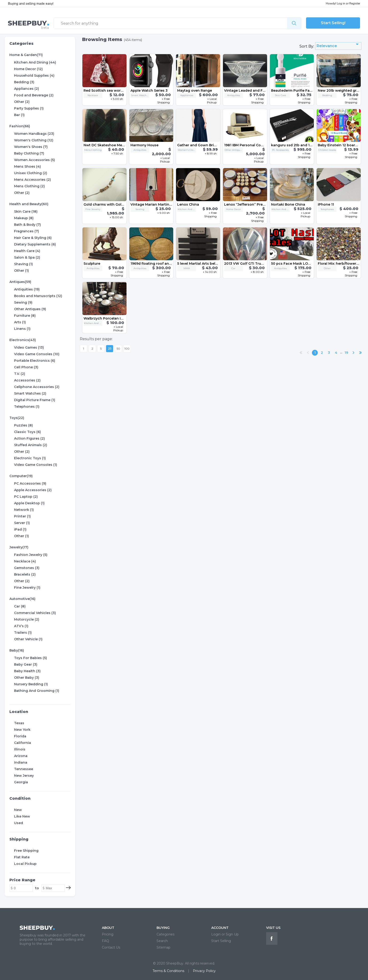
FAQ (105, 941)
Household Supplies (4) (34, 75)
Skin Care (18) (26, 211)
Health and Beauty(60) (29, 204)
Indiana (21, 762)
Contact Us (111, 947)
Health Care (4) (27, 251)
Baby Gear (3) (26, 664)
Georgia (21, 782)
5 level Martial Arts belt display (204, 264)
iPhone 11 (326, 204)
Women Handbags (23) (34, 134)
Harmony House (144, 145)
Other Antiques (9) (30, 309)
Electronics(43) (23, 340)
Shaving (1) (23, 264)
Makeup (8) (24, 218)
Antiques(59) (20, 282)
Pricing (108, 934)
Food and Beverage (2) (34, 95)
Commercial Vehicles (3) (35, 613)
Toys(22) (17, 418)
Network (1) (24, 510)
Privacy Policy (204, 971)
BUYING (163, 928)
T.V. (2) (20, 374)
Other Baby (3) (27, 678)
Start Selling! (333, 23)
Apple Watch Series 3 (149, 90)
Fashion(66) (20, 126)
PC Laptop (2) (26, 497)
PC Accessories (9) (30, 483)
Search (162, 941)
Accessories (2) (27, 380)
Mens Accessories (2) (33, 180)
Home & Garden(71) (26, 55)
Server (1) (22, 523)
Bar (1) (19, 115)
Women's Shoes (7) (31, 147)
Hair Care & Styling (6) (33, 238)
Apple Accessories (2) (33, 490)
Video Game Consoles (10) (37, 354)
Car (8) (20, 606)
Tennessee (24, 769)
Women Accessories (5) (34, 160)
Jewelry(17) (19, 547)
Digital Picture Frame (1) (35, 400)
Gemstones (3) (27, 568)
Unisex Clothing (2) (31, 173)
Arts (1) (20, 322)
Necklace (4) (25, 561)
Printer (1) (22, 516)
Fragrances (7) (27, 231)
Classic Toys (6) (27, 432)
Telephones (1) (27, 407)
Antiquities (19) (27, 289)
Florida (20, 736)
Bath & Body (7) (27, 225)
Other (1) (21, 271)
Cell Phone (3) (26, 367)
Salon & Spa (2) (27, 257)
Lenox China (188, 204)
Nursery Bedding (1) (31, 684)
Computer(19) (21, 476)
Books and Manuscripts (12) (38, 296)
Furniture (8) (25, 316)
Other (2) (22, 102)
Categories (21, 43)
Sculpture (92, 264)
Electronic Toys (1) (30, 458)
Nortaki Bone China (288, 204)
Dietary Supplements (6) (35, 244)
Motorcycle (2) (27, 619)
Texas (19, 723)
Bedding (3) (24, 82)
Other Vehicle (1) (28, 639)
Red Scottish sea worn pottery (110, 90)
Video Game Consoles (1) (36, 465)
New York (22, 730)
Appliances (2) (27, 89)
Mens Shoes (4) (27, 166)
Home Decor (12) (28, 69)
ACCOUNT (220, 928)
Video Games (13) (29, 347)
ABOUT (108, 928)
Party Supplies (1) (29, 108)
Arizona (21, 756)
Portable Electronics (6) (35, 361)
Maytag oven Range (195, 90)
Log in (341, 4)
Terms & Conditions (168, 971)
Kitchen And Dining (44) (35, 62)
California (23, 743)
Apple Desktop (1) (29, 503)
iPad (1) (20, 529)
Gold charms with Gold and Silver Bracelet (120, 204)
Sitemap (163, 947)
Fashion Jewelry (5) (31, 555)
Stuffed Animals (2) (31, 445)
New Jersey (24, 776)
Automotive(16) (22, 599)
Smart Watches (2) (30, 393)
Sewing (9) (23, 302)
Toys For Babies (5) (31, 658)
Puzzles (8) (23, 425)
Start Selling (221, 941)
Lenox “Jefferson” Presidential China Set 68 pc (265, 204)
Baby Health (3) (27, 671)
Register (355, 4)
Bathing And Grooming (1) (37, 691)
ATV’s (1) (21, 626)
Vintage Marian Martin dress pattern (162, 204)
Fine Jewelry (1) (27, 588)
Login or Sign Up (225, 934)
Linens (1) (22, 329)
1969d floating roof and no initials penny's (167, 264)
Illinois (20, 749)
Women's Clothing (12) (34, 140)
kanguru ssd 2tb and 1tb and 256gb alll (305, 145)
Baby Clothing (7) (29, 153)
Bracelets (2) (25, 574)
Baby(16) (17, 650)
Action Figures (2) (29, 438)
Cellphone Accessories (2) (37, 387)
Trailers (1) (23, 633)
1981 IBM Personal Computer (249, 145)
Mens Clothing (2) (29, 186)
